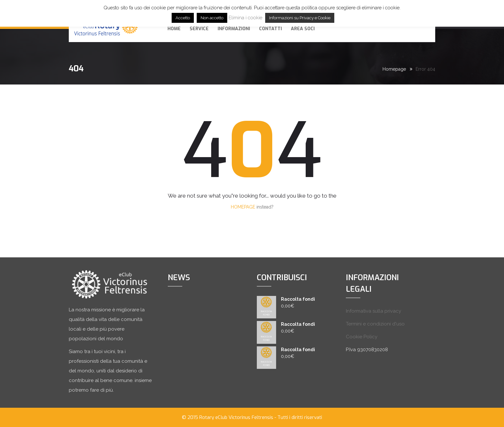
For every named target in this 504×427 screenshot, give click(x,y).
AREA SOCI (303, 29)
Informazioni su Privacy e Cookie (300, 18)
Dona (414, 28)
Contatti (270, 29)
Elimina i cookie (245, 18)
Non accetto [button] (212, 18)
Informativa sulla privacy (373, 311)
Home (174, 29)
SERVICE (199, 29)
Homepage (394, 69)
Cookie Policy (362, 337)
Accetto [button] (183, 18)
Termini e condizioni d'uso (375, 324)
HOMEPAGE (243, 207)
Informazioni (234, 29)
